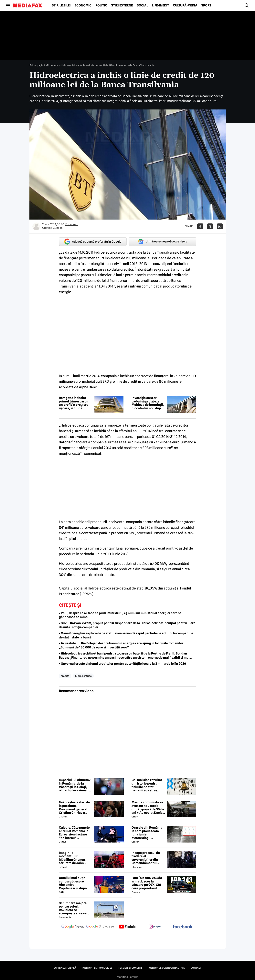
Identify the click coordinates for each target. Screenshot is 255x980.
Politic (101, 5)
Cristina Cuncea (52, 228)
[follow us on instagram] (155, 927)
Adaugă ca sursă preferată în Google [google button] (93, 242)
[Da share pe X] (210, 226)
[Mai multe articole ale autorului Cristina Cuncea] (36, 226)
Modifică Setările (128, 977)
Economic (83, 5)
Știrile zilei (61, 5)
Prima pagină (37, 65)
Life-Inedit (160, 5)
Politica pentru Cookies (97, 968)
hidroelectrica (83, 676)
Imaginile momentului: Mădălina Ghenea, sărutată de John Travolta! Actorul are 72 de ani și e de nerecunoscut (74, 858)
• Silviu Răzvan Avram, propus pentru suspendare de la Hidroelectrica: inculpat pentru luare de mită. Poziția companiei (127, 625)
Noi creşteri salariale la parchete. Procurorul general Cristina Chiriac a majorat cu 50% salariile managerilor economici (75, 807)
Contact (196, 968)
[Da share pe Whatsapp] (220, 226)
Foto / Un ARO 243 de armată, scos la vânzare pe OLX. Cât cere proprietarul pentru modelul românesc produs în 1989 (147, 883)
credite (65, 676)
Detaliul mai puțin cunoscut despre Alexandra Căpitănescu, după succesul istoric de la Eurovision (74, 883)
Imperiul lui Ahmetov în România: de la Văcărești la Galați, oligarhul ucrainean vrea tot (75, 785)
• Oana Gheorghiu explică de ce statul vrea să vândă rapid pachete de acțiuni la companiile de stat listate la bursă (126, 635)
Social (142, 5)
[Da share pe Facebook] (200, 226)
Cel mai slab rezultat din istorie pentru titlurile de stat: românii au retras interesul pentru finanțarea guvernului (148, 785)
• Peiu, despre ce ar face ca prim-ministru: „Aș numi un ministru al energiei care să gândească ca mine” (120, 615)
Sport (206, 5)
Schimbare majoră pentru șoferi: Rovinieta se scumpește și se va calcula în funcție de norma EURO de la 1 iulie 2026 (74, 908)
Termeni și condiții (130, 968)
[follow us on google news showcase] (100, 927)
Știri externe (122, 5)
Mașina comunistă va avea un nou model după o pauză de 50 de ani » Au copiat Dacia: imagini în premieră (148, 807)
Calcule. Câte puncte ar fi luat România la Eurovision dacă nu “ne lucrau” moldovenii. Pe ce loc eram (74, 833)
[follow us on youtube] (128, 927)
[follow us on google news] (73, 927)
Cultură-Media (185, 5)
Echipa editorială (65, 968)
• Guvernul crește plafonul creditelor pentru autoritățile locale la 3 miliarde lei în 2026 (122, 664)
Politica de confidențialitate (166, 968)
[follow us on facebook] (183, 927)
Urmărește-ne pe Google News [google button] (162, 241)
